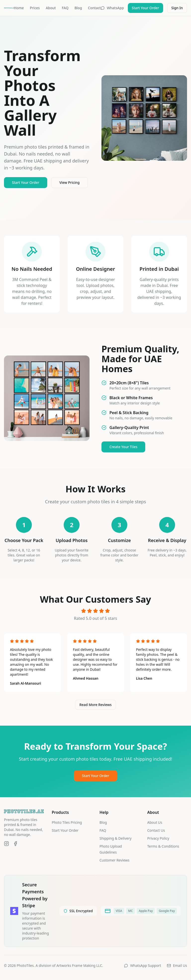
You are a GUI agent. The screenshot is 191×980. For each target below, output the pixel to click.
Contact (95, 8)
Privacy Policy (158, 838)
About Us (155, 822)
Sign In (177, 8)
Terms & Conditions (163, 846)
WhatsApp (112, 8)
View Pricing (70, 182)
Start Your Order (145, 8)
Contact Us (156, 830)
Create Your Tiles (123, 447)
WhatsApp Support (143, 965)
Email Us (177, 965)
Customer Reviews (115, 860)
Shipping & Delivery (116, 838)
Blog (78, 8)
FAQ (65, 8)
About (51, 8)
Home (19, 8)
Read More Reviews (95, 705)
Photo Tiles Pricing (67, 822)
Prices (35, 8)
